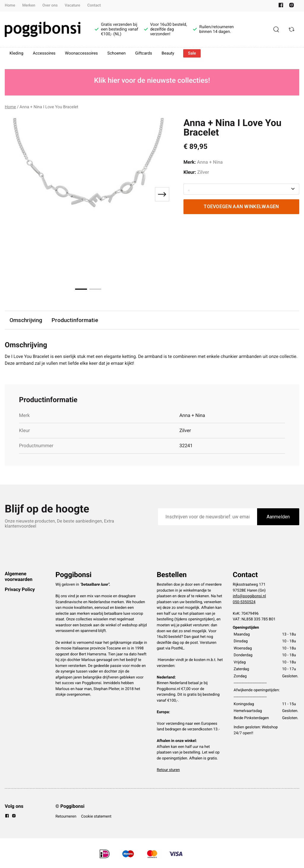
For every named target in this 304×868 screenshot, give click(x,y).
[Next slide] (162, 194)
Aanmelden (278, 518)
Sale (192, 53)
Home (10, 5)
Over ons (50, 5)
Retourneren (66, 817)
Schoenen (117, 53)
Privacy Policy (20, 590)
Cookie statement (96, 817)
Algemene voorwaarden (19, 577)
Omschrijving (26, 320)
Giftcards (144, 53)
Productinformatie (76, 320)
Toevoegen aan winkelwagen (241, 207)
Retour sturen (168, 771)
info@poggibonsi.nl (249, 597)
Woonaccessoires (81, 53)
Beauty (168, 53)
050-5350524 (244, 603)
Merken (29, 5)
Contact (94, 5)
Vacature (72, 5)
